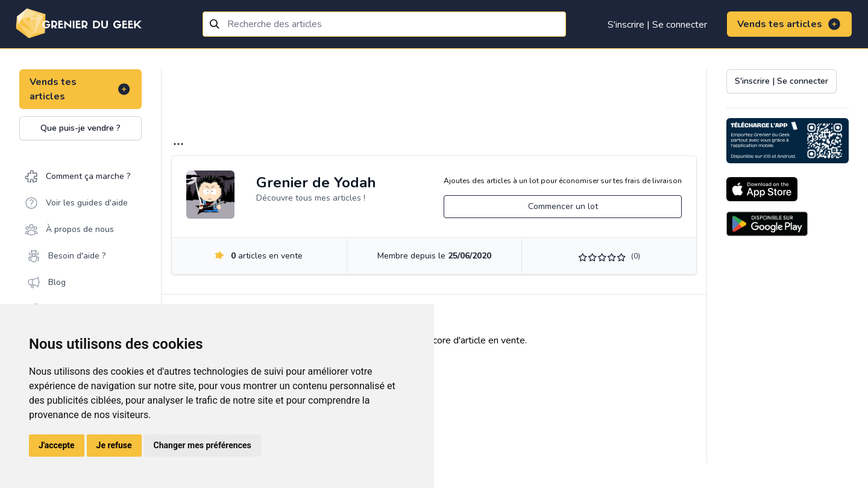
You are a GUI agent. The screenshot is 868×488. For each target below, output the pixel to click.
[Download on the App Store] (762, 189)
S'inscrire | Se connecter (657, 25)
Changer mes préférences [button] (203, 445)
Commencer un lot (563, 206)
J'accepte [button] (57, 445)
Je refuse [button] (114, 445)
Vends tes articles (789, 24)
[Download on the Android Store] (767, 224)
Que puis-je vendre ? (80, 128)
